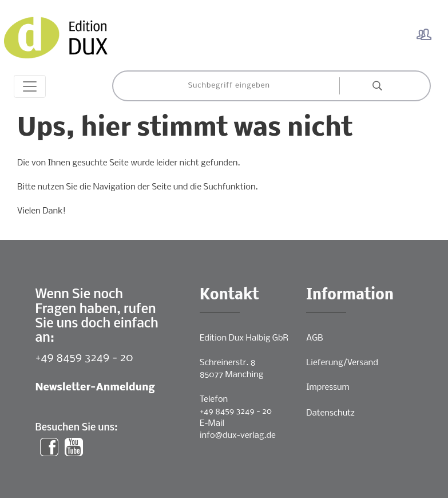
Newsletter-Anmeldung (95, 388)
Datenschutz (330, 413)
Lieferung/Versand (342, 363)
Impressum (328, 388)
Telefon (214, 400)
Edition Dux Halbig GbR (244, 338)
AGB (314, 338)
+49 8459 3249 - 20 (84, 358)
